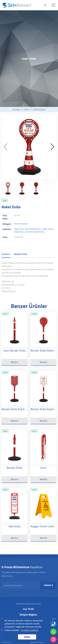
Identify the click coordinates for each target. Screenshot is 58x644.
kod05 (45, 229)
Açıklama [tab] (6, 254)
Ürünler (26, 109)
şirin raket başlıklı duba (35, 232)
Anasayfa (16, 109)
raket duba (19, 229)
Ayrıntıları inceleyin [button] (29, 630)
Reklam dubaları (39, 109)
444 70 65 (28, 609)
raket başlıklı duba (33, 229)
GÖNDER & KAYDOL (48, 587)
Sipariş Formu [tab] (21, 254)
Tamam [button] (27, 637)
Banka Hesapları (37, 642)
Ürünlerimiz (6, 642)
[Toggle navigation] (53, 5)
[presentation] (6, 147)
